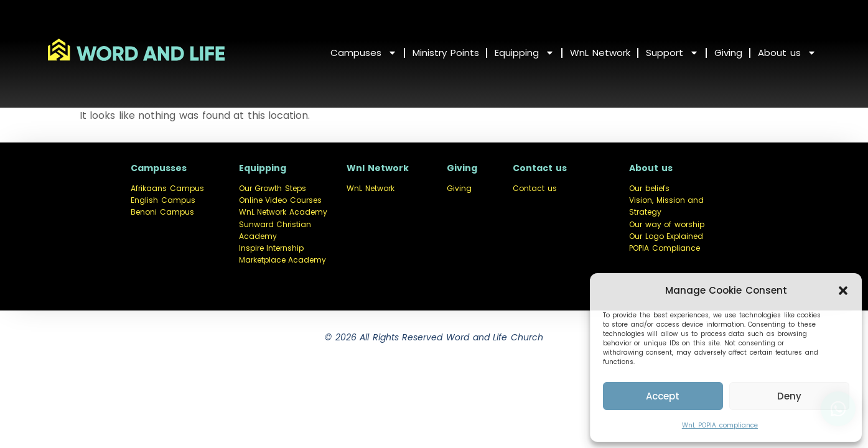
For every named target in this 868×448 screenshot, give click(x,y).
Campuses (364, 53)
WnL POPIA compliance (720, 425)
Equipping (525, 53)
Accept (663, 396)
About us (787, 53)
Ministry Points (446, 53)
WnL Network (600, 53)
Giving (728, 53)
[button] (843, 291)
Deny (789, 396)
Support (672, 53)
